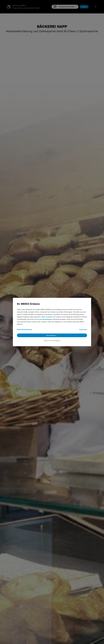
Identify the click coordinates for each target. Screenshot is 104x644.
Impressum (83, 329)
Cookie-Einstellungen (45, 319)
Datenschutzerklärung (24, 329)
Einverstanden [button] (51, 335)
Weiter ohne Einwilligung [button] (52, 340)
